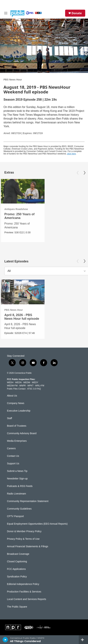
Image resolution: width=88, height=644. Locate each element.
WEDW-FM (12, 386)
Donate (77, 13)
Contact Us (13, 456)
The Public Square (17, 607)
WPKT (30, 386)
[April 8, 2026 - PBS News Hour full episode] (23, 292)
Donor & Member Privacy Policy (24, 531)
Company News (16, 403)
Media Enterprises (17, 441)
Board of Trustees (17, 426)
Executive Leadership (19, 411)
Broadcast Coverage (18, 554)
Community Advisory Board (22, 433)
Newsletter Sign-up (17, 479)
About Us (12, 396)
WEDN (18, 382)
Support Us (13, 464)
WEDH (10, 382)
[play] (5, 640)
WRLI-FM (40, 386)
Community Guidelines (19, 509)
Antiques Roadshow (16, 209)
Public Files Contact (16, 389)
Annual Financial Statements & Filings (28, 546)
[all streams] (83, 640)
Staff (10, 418)
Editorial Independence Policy (23, 584)
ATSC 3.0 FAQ (34, 389)
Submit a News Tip (17, 471)
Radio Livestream (16, 494)
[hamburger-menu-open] (6, 13)
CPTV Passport (15, 516)
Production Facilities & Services (24, 592)
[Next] (85, 173)
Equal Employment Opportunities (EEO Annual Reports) (37, 524)
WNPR (22, 386)
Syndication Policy (17, 577)
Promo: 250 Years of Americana (19, 216)
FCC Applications (16, 569)
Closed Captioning (17, 562)
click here (71, 154)
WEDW (27, 382)
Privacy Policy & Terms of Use (23, 539)
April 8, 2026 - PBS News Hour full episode (22, 317)
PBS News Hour (13, 80)
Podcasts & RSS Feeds (20, 486)
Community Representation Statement (28, 501)
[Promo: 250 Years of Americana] (23, 191)
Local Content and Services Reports (27, 599)
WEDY (35, 382)
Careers (11, 448)
